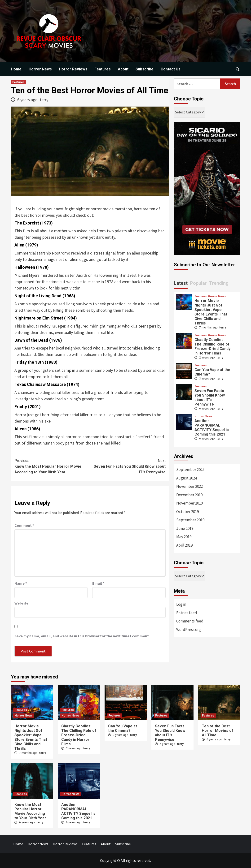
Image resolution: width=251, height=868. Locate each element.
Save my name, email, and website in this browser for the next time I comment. (82, 636)
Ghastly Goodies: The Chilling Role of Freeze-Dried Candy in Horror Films (212, 346)
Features (103, 69)
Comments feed (190, 621)
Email (98, 583)
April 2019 (184, 545)
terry (44, 100)
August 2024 (187, 478)
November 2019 (189, 503)
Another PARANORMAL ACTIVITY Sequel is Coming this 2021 (212, 428)
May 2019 (184, 537)
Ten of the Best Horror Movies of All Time (218, 731)
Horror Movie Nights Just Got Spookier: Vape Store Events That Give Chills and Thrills (211, 312)
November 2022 (189, 486)
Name (21, 583)
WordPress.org (189, 630)
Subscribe (145, 69)
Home (16, 69)
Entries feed (187, 613)
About (123, 69)
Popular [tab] (198, 283)
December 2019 (189, 495)
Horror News (40, 69)
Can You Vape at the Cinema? (123, 728)
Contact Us (171, 69)
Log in (181, 604)
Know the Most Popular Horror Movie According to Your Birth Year (52, 466)
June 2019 (185, 528)
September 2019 (190, 520)
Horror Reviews (73, 69)
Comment (24, 525)
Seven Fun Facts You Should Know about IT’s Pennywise (128, 466)
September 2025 (190, 470)
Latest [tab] (181, 283)
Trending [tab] (219, 283)
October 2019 (187, 512)
